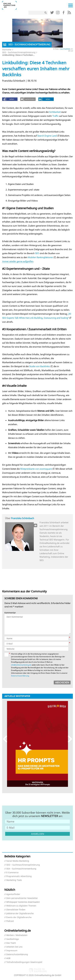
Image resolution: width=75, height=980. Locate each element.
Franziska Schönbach (23, 518)
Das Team (11, 943)
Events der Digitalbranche (19, 917)
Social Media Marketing (18, 861)
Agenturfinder (13, 894)
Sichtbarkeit (55, 112)
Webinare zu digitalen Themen (21, 906)
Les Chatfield (65, 49)
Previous (6, 739)
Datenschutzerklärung (20, 676)
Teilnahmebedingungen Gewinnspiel (24, 962)
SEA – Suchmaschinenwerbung (21, 869)
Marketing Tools (14, 880)
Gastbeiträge (13, 939)
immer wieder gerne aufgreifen (18, 261)
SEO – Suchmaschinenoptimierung (23, 865)
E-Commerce (12, 873)
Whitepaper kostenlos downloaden (23, 902)
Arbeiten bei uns (14, 947)
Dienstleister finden (16, 910)
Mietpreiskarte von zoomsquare (36, 469)
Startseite (7, 50)
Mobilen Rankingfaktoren (40, 257)
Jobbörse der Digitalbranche (20, 914)
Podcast (10, 921)
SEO (37, 253)
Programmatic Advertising (19, 876)
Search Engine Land (47, 136)
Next (69, 739)
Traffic (56, 116)
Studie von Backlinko (40, 366)
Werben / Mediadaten (17, 935)
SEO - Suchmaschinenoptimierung (19, 52)
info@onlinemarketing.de (21, 665)
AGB (8, 958)
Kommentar (10, 613)
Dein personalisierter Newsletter (22, 898)
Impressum (12, 951)
